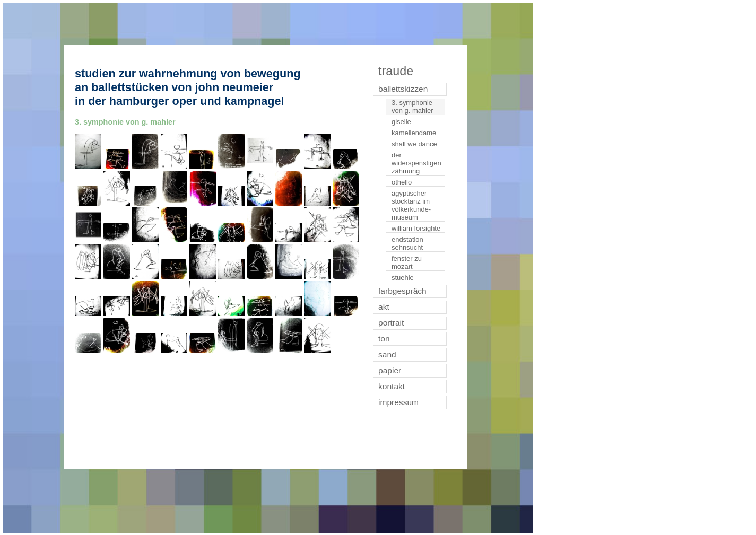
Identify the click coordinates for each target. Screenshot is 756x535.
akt (384, 307)
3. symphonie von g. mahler (412, 107)
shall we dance (414, 144)
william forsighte (416, 228)
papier (390, 370)
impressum (398, 402)
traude (396, 71)
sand (387, 354)
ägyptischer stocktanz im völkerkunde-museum (411, 205)
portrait (391, 323)
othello (402, 182)
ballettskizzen (403, 89)
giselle (401, 122)
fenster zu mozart (407, 262)
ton (384, 339)
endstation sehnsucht (407, 243)
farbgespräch (402, 291)
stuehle (403, 278)
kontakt (392, 386)
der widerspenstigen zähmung (416, 163)
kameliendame (414, 133)
